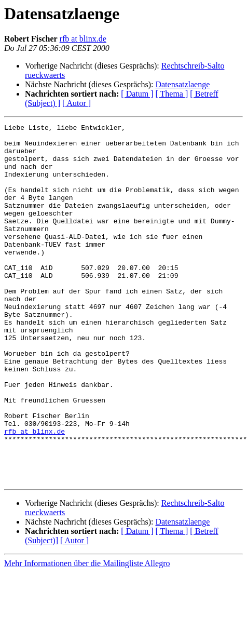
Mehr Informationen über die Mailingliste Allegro (87, 635)
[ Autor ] (77, 103)
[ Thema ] (172, 94)
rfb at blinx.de (83, 39)
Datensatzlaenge (182, 84)
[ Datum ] (137, 94)
